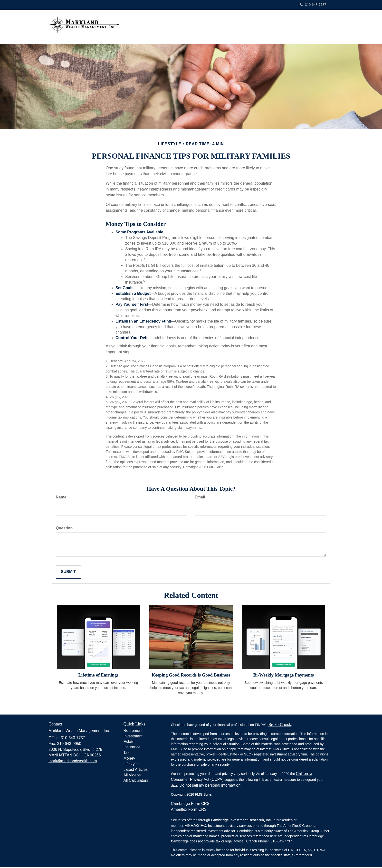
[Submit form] (68, 573)
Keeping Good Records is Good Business (191, 676)
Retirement (133, 731)
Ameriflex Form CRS (189, 810)
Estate (129, 743)
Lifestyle (131, 765)
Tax (127, 754)
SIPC (202, 826)
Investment (133, 737)
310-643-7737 (313, 5)
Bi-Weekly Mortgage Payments (284, 676)
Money (129, 759)
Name (61, 498)
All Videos (132, 776)
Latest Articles (136, 770)
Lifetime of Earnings (98, 676)
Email (200, 498)
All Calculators (136, 781)
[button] (198, 27)
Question (64, 529)
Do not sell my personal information (210, 786)
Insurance (132, 748)
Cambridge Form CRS (190, 805)
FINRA (190, 826)
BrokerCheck (280, 726)
